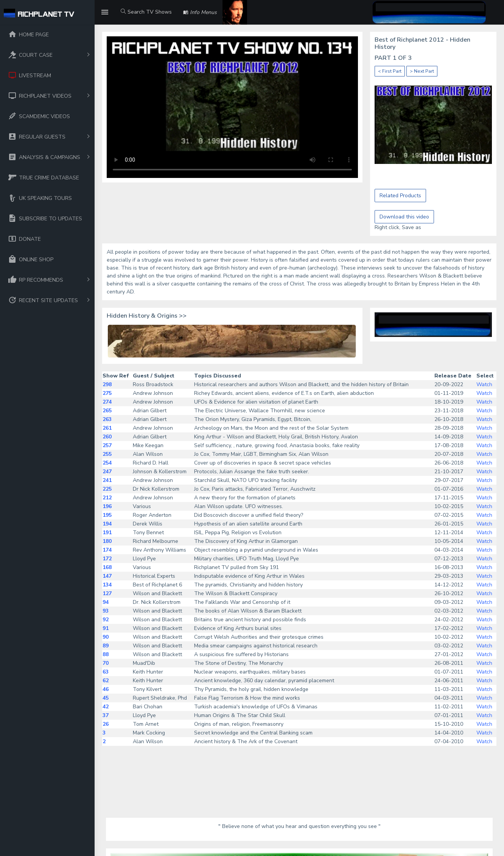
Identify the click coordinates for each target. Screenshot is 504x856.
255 (107, 454)
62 (106, 681)
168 (107, 567)
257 (107, 445)
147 (107, 576)
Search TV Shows (146, 12)
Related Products (400, 196)
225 (107, 489)
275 (107, 393)
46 (106, 689)
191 (107, 532)
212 (107, 498)
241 (107, 480)
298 (107, 384)
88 (106, 654)
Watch (484, 384)
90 (106, 637)
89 (106, 646)
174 (107, 550)
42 (106, 707)
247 (107, 472)
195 (107, 515)
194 (107, 524)
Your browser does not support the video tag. (232, 107)
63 (106, 672)
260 (107, 437)
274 (107, 402)
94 (106, 602)
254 (107, 463)
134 (107, 585)
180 (107, 541)
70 (106, 663)
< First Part (390, 71)
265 (107, 411)
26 (106, 724)
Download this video (404, 217)
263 (107, 419)
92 (106, 620)
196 (107, 506)
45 (106, 698)
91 (106, 628)
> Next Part (422, 71)
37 (106, 715)
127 (107, 593)
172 (107, 559)
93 (106, 611)
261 (107, 428)
